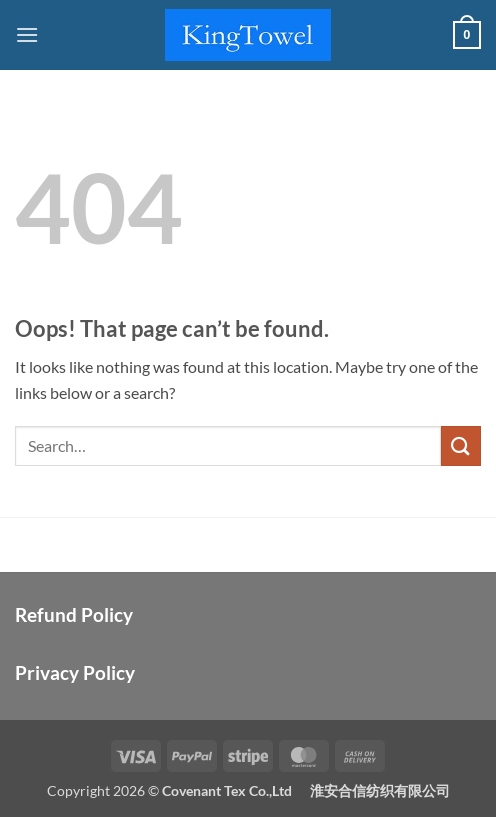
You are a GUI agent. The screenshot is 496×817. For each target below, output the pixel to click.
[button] (27, 34)
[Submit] (461, 445)
